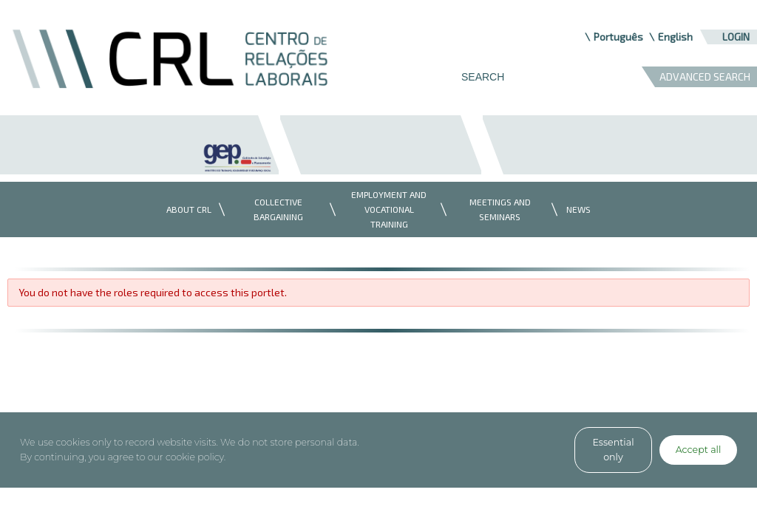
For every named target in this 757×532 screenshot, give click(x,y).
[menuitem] (185, 209)
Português (618, 37)
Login (736, 37)
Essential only (613, 450)
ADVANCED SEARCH (705, 76)
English (675, 37)
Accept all (699, 450)
